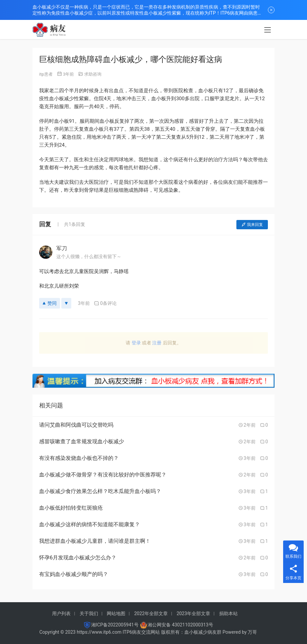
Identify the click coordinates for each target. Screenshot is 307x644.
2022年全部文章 (151, 613)
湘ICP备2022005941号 (115, 625)
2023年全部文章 (193, 613)
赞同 (50, 303)
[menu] (268, 31)
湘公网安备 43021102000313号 (180, 625)
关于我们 (89, 613)
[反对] (66, 303)
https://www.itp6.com (99, 632)
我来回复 (252, 225)
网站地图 (116, 613)
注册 (157, 343)
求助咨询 (93, 74)
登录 (136, 343)
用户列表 (61, 613)
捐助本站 (228, 613)
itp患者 (46, 74)
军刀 (62, 248)
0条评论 (105, 303)
